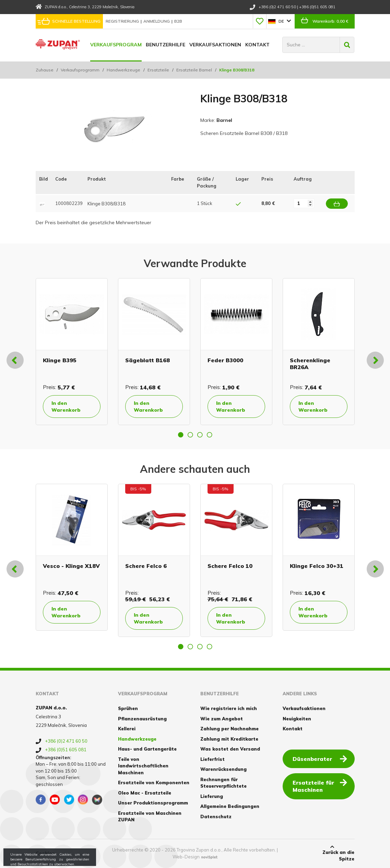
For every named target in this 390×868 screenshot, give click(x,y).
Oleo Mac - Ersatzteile (145, 793)
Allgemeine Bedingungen (230, 806)
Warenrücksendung (223, 769)
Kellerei (127, 729)
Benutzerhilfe (166, 45)
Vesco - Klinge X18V (71, 566)
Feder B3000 (225, 360)
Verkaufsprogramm (80, 70)
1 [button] (181, 435)
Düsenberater (320, 758)
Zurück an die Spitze (332, 853)
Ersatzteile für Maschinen (320, 786)
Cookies (45, 853)
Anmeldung (157, 21)
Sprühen (128, 708)
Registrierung (123, 21)
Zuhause (45, 70)
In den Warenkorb (66, 407)
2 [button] (190, 435)
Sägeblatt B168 (147, 360)
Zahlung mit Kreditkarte (229, 739)
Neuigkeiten (297, 719)
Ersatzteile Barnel (194, 70)
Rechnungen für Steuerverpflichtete (223, 783)
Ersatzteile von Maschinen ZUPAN (150, 816)
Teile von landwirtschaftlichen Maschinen (143, 766)
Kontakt (257, 45)
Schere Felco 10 (230, 566)
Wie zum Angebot (222, 719)
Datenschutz (216, 816)
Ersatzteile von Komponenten (154, 783)
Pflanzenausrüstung (142, 719)
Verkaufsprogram (116, 45)
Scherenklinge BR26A (310, 363)
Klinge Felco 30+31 (317, 566)
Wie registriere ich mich (229, 708)
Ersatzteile (158, 70)
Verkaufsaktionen (215, 45)
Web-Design (186, 857)
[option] (72, 352)
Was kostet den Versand (230, 749)
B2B (178, 21)
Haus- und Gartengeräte (147, 749)
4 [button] (210, 435)
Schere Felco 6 (146, 566)
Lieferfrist (212, 759)
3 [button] (200, 435)
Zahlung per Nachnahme (229, 729)
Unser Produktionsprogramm (153, 803)
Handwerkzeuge (123, 70)
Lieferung (212, 796)
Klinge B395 (60, 360)
